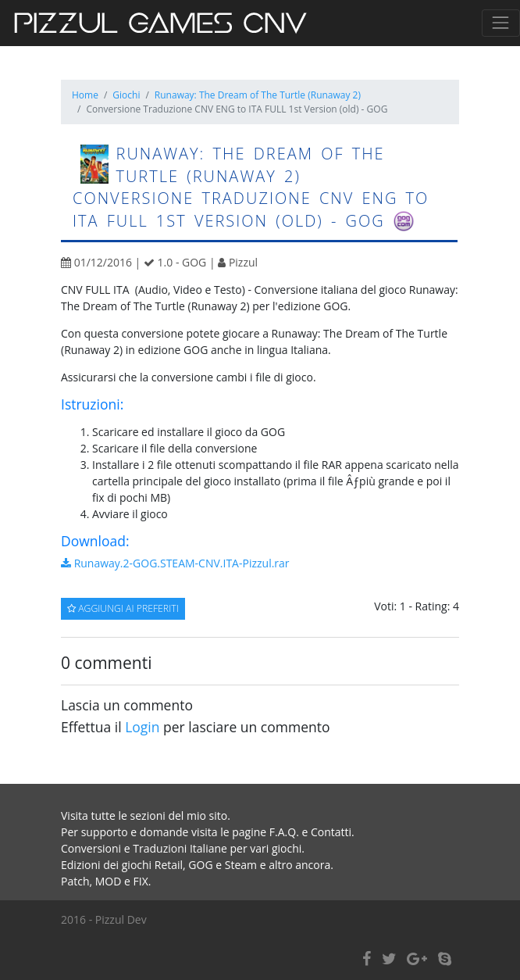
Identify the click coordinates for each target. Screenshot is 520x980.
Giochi (126, 95)
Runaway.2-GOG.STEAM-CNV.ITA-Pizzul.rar (175, 563)
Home (85, 95)
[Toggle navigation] (501, 23)
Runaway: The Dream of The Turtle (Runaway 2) (258, 95)
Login (142, 727)
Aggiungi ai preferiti (123, 608)
